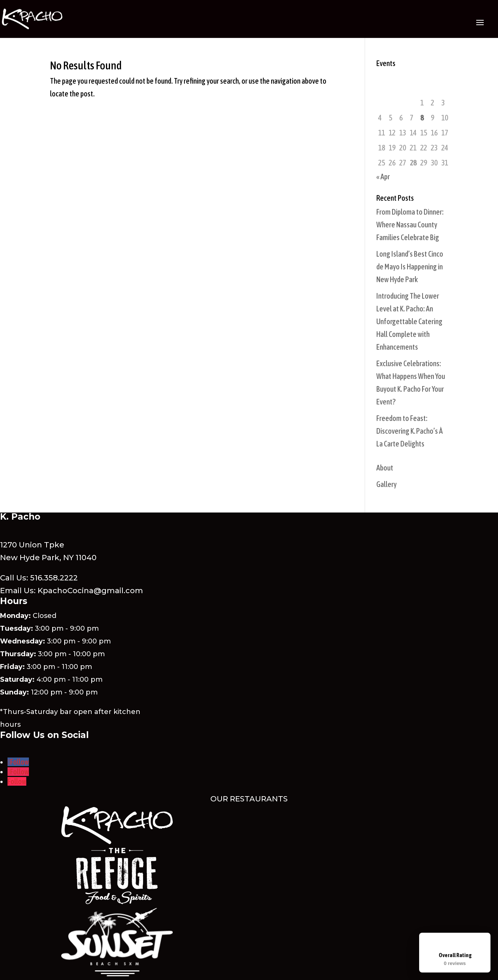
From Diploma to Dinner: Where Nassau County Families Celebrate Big (410, 225)
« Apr (383, 177)
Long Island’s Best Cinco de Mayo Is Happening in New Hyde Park (410, 267)
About (385, 468)
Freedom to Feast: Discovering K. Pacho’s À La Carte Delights (410, 431)
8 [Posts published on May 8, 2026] (422, 118)
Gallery (386, 484)
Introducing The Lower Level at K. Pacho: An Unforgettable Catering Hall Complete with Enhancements (409, 321)
